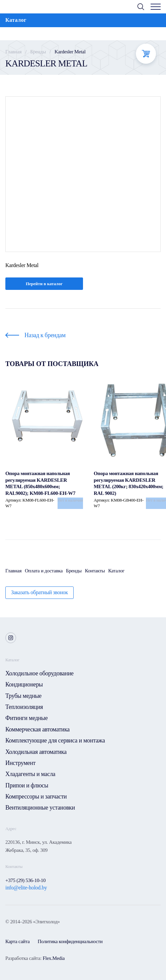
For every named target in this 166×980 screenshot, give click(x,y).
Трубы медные (23, 696)
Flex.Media (54, 958)
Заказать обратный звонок (39, 592)
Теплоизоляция (24, 707)
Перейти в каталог (44, 284)
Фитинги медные (26, 718)
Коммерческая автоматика (37, 729)
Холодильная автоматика (36, 752)
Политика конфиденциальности (70, 941)
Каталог (116, 571)
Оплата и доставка (44, 571)
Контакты (95, 571)
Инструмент (20, 763)
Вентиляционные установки (40, 808)
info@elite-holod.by (26, 888)
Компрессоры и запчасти (36, 796)
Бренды (38, 52)
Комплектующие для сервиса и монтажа (55, 740)
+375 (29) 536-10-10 (25, 880)
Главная (13, 52)
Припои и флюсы (27, 785)
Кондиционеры (24, 684)
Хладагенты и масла (30, 774)
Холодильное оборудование (39, 673)
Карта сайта (18, 941)
